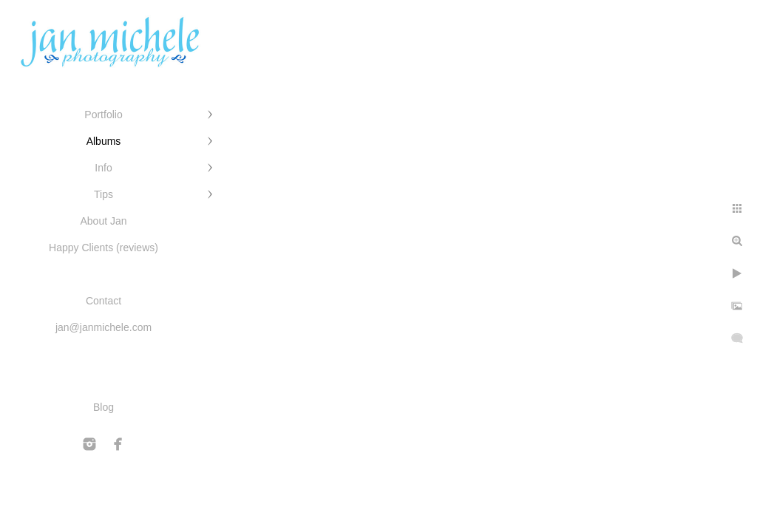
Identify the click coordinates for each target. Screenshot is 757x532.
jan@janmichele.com (103, 327)
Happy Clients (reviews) (103, 248)
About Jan (103, 221)
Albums (104, 141)
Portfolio (103, 115)
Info (103, 168)
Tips (103, 194)
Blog (103, 407)
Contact (103, 301)
